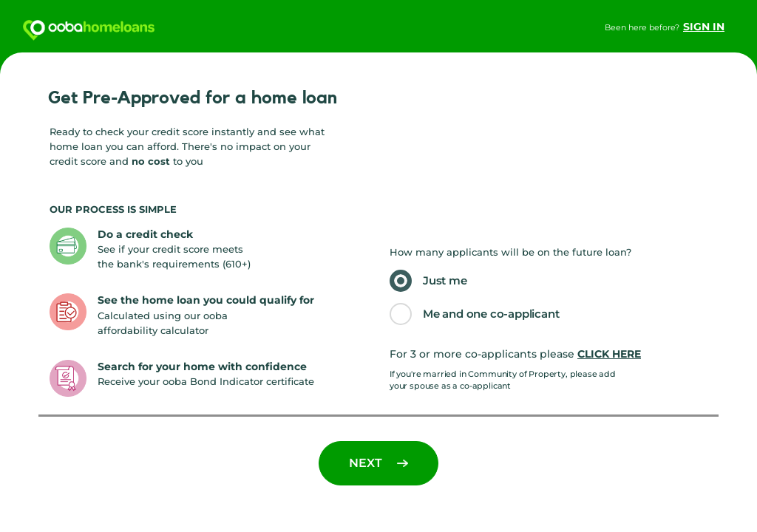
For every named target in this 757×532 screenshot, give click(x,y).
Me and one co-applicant (491, 314)
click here (609, 354)
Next (378, 463)
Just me (445, 280)
